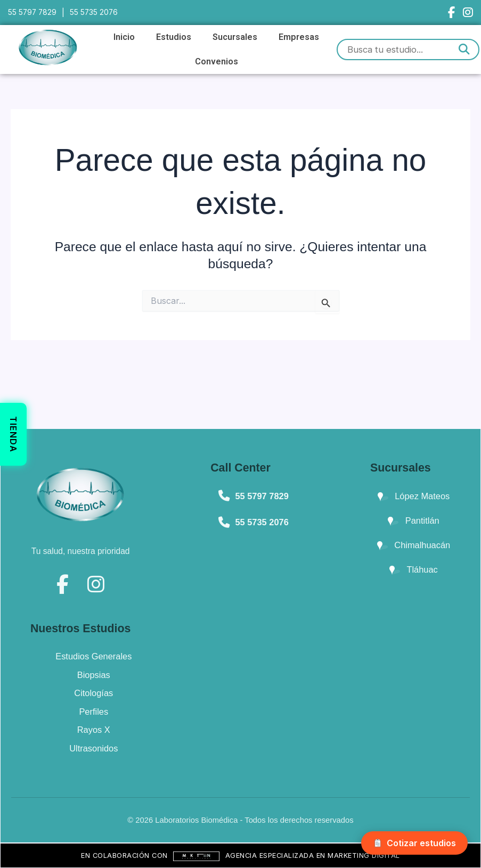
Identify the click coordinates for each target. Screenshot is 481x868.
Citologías (93, 693)
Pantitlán (413, 520)
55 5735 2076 (96, 13)
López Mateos (414, 496)
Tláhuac (414, 569)
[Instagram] (468, 13)
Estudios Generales (93, 656)
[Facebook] (451, 13)
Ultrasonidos (93, 748)
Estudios (174, 37)
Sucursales (235, 37)
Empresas (299, 37)
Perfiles (93, 712)
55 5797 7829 (33, 13)
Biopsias (94, 675)
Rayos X (94, 730)
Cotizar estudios (415, 843)
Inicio (124, 37)
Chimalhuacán (414, 545)
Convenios (217, 61)
